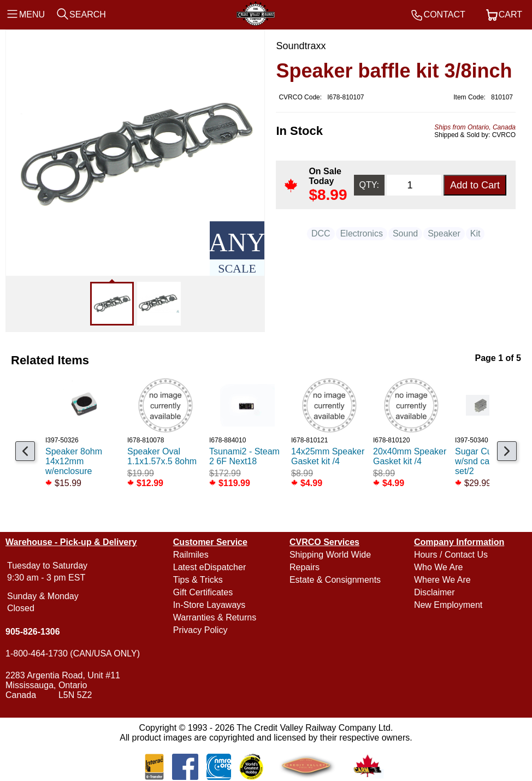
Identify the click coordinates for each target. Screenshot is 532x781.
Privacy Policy (200, 630)
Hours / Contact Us (451, 555)
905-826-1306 (33, 632)
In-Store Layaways (209, 605)
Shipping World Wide (330, 555)
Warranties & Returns (215, 617)
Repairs (305, 567)
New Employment (448, 605)
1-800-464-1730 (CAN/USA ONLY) (73, 653)
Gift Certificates (203, 592)
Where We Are (442, 580)
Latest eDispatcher (209, 567)
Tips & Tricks (198, 580)
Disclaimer (435, 592)
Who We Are (439, 567)
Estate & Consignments (335, 580)
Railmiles (191, 555)
